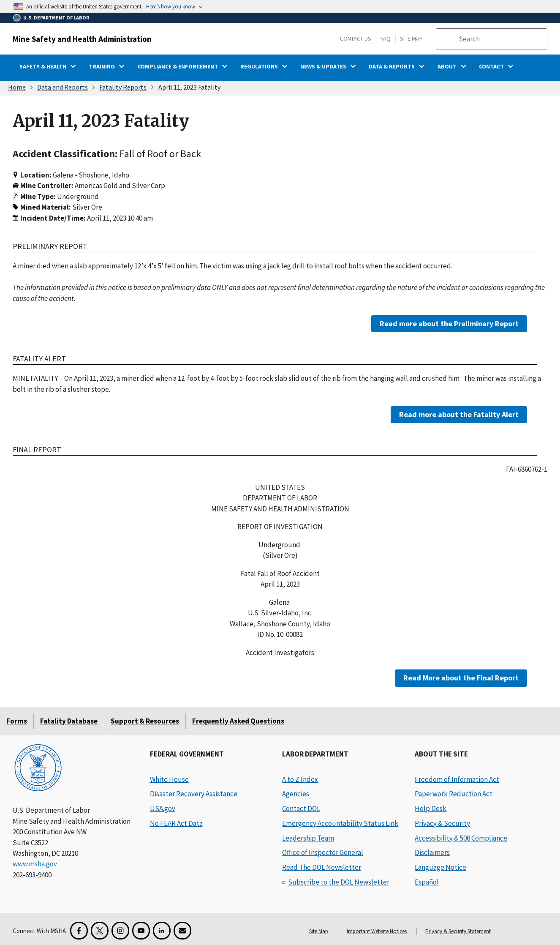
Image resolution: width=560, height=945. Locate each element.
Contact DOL (301, 808)
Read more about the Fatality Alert (459, 414)
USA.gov (163, 808)
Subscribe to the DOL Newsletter (339, 882)
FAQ (386, 38)
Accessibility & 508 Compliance (461, 838)
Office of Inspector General (323, 852)
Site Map (411, 38)
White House (169, 779)
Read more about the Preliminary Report (449, 324)
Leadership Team (308, 838)
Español (427, 882)
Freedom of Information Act (457, 779)
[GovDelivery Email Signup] (182, 931)
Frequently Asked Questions (238, 721)
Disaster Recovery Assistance (194, 794)
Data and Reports (63, 87)
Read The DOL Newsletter (322, 867)
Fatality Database (69, 721)
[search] (500, 39)
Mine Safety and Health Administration (82, 39)
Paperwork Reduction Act (454, 794)
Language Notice (440, 867)
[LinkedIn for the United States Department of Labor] (162, 931)
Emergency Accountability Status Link (340, 823)
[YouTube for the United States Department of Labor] (141, 931)
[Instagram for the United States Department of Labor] (120, 931)
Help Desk (431, 808)
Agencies (296, 794)
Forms (17, 721)
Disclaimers (432, 852)
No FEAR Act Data (176, 823)
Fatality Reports (123, 87)
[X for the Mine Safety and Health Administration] (100, 931)
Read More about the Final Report (461, 678)
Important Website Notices (377, 931)
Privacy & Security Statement (458, 931)
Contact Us (356, 38)
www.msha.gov (35, 864)
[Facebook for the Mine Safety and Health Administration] (79, 931)
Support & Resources (145, 721)
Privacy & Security (442, 823)
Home (17, 87)
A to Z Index (300, 779)
